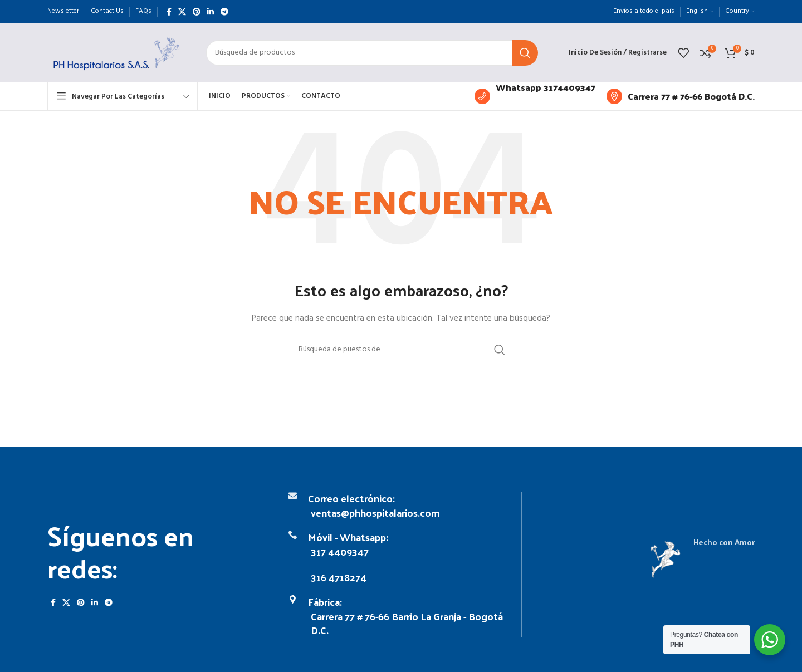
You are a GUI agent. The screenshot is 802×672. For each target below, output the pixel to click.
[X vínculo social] (182, 12)
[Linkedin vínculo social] (211, 12)
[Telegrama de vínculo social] (224, 12)
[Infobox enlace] (535, 97)
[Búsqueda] (372, 53)
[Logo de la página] (116, 53)
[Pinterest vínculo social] (197, 12)
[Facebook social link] (169, 12)
